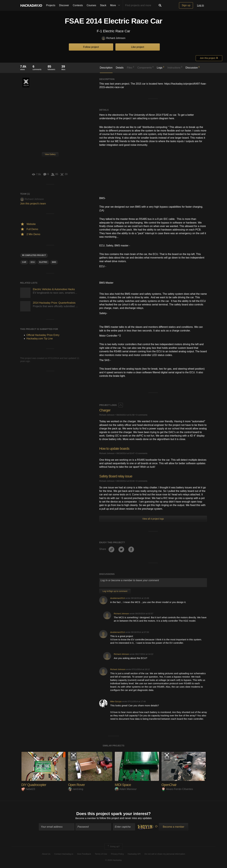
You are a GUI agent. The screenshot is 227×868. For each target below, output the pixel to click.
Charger (105, 410)
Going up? (113, 847)
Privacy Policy (117, 854)
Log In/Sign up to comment (115, 591)
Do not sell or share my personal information (165, 854)
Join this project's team (33, 204)
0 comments (142, 415)
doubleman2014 (117, 598)
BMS (54, 262)
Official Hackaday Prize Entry (26, 83)
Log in (200, 5)
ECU (33, 262)
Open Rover (77, 785)
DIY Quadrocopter (34, 785)
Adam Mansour (126, 789)
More (116, 5)
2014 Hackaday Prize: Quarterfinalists (54, 303)
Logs (161, 67)
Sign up (186, 5)
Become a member (86, 818)
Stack (103, 5)
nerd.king (76, 789)
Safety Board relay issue (116, 476)
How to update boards (115, 449)
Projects (51, 5)
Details (120, 68)
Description (106, 68)
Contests (78, 5)
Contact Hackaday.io (64, 854)
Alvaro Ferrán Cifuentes (177, 789)
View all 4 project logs (153, 519)
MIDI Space (123, 785)
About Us (46, 854)
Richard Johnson (113, 38)
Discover (64, 5)
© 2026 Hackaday (113, 860)
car (24, 262)
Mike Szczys (116, 701)
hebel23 (28, 789)
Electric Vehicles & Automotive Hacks (54, 289)
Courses (91, 5)
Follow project (91, 47)
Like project (138, 47)
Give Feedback (84, 854)
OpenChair (169, 785)
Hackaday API (134, 854)
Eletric (43, 262)
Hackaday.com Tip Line (40, 339)
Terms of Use (101, 854)
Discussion (193, 67)
